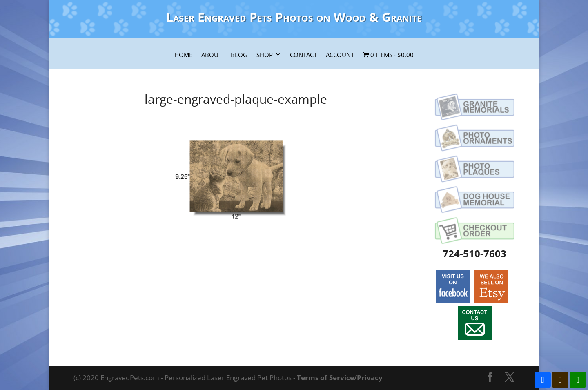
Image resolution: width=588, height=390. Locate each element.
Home (183, 55)
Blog (239, 55)
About (212, 55)
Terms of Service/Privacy (340, 378)
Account (340, 55)
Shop (265, 55)
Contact (303, 55)
